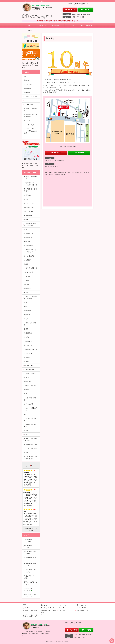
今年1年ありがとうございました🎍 (30, 589)
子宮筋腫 (27, 280)
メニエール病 (28, 353)
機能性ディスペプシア (31, 345)
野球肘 (26, 430)
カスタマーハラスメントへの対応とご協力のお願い (31, 131)
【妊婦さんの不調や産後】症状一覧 (31, 298)
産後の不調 (27, 311)
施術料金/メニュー (57, 25)
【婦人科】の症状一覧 (31, 268)
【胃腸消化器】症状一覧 (31, 324)
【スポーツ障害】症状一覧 (31, 409)
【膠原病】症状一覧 (30, 374)
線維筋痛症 (27, 382)
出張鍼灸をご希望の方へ (31, 110)
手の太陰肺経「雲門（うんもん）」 (30, 565)
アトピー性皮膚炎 (29, 256)
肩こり (26, 199)
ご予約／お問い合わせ (86, 25)
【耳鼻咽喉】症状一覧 (31, 349)
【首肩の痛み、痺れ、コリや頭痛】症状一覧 (31, 184)
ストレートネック (29, 203)
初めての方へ (43, 25)
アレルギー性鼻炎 (29, 370)
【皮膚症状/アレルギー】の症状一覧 (30, 251)
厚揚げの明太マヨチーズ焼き (31, 577)
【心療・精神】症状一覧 (31, 399)
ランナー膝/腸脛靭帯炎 (31, 445)
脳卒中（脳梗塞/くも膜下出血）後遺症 (31, 458)
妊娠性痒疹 (27, 315)
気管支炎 (27, 390)
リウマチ (27, 378)
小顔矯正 (27, 453)
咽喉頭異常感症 (29, 365)
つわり (26, 303)
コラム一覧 (27, 121)
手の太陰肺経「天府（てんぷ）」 (30, 559)
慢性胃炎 (27, 337)
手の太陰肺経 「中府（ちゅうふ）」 (30, 571)
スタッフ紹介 (28, 84)
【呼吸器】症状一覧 (30, 386)
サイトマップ (28, 137)
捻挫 (25, 414)
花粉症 (26, 264)
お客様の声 (27, 92)
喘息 (25, 394)
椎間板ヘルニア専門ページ (31, 178)
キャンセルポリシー (30, 125)
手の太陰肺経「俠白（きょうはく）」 (30, 553)
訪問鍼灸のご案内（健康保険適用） (31, 116)
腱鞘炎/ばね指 (28, 195)
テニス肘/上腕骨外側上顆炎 (31, 419)
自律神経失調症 (29, 404)
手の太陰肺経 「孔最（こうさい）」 (30, 540)
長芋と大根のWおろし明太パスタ (31, 583)
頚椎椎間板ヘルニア (30, 207)
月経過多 (27, 284)
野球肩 (26, 435)
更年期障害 (27, 288)
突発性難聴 (27, 357)
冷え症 (26, 319)
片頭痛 (26, 219)
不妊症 (26, 292)
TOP (29, 25)
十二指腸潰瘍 (28, 341)
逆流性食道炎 (28, 333)
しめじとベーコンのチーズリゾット (31, 595)
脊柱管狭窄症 (28, 238)
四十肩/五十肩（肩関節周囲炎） (31, 190)
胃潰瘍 (26, 329)
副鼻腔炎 (27, 361)
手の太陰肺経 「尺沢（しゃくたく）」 (30, 546)
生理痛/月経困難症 (29, 272)
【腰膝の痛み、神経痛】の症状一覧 (30, 224)
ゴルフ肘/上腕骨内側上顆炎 (31, 425)
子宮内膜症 (27, 276)
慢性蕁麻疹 (27, 260)
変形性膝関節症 (29, 246)
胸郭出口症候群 (29, 211)
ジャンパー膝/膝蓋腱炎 (31, 449)
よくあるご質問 (29, 105)
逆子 (25, 307)
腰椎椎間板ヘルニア (30, 234)
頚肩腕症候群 (28, 215)
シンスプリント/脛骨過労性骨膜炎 (31, 440)
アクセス (72, 25)
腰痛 (25, 230)
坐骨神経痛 (27, 242)
